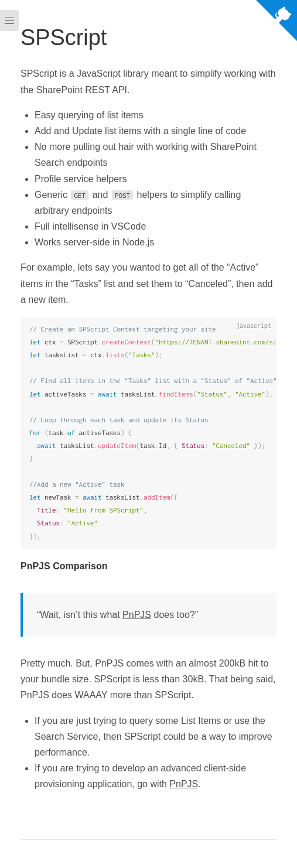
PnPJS (137, 615)
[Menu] (9, 434)
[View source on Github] (276, 23)
